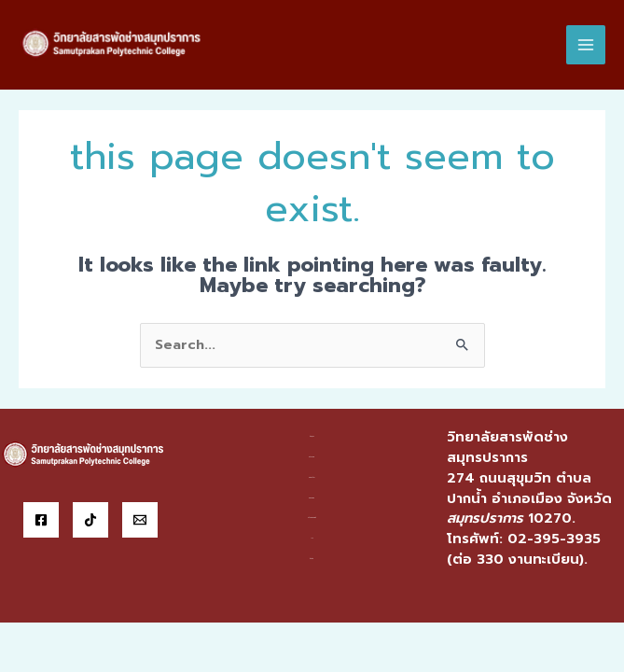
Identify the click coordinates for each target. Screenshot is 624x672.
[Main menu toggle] (586, 45)
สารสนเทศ (312, 498)
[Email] (140, 520)
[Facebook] (41, 520)
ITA (312, 538)
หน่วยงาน (312, 457)
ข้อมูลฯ (312, 436)
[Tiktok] (90, 520)
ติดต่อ (312, 559)
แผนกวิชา (312, 477)
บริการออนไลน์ (312, 518)
